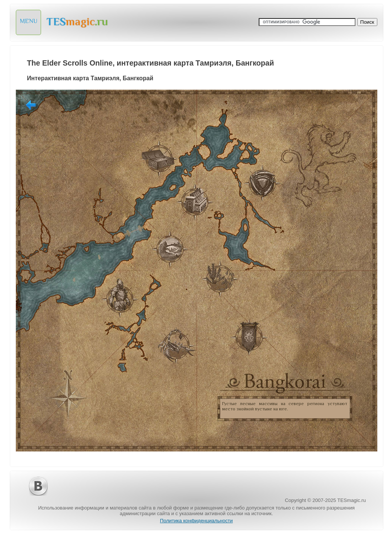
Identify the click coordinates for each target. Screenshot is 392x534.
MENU (29, 21)
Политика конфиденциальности (196, 521)
